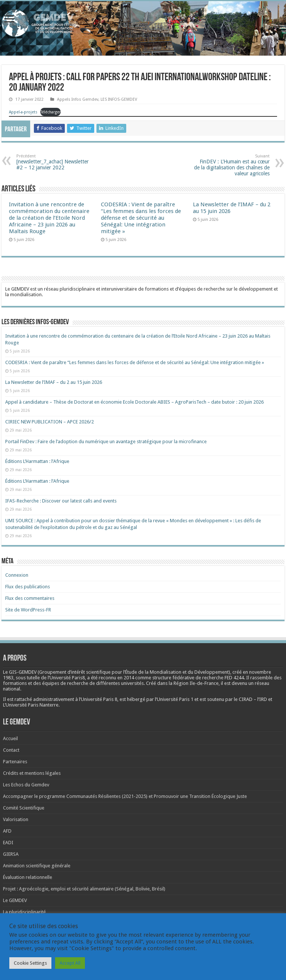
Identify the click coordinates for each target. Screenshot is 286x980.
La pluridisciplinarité (24, 912)
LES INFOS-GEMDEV (119, 99)
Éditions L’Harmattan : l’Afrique (37, 461)
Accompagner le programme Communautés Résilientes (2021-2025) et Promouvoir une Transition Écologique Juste (125, 796)
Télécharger (50, 112)
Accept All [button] (70, 963)
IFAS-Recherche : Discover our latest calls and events (61, 501)
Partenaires (15, 762)
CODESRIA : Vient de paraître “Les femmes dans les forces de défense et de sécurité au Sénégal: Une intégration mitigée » (141, 218)
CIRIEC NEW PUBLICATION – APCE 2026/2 (50, 422)
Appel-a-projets (23, 112)
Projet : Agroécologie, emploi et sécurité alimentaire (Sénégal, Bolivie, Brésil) (84, 889)
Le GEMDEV (15, 900)
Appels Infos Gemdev (78, 99)
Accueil (10, 738)
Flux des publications (28, 587)
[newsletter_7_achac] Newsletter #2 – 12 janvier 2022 (55, 162)
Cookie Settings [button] (30, 963)
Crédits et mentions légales (32, 773)
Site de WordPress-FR (28, 610)
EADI (8, 843)
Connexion (17, 575)
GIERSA (11, 854)
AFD (7, 831)
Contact (11, 750)
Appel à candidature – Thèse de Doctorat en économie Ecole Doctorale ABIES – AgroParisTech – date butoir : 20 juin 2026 (134, 402)
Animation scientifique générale (37, 866)
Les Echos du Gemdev (26, 785)
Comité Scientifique (24, 808)
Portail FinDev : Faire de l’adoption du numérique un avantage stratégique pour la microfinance (106, 442)
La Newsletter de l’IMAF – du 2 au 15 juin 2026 (54, 382)
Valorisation (16, 819)
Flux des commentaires (30, 598)
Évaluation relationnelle (28, 877)
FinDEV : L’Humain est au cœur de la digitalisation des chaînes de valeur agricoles (231, 165)
